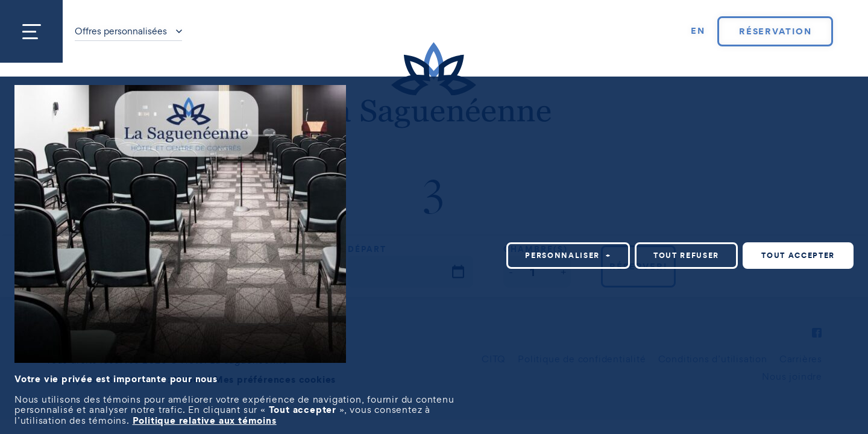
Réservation (775, 31)
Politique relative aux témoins (205, 420)
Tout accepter (798, 255)
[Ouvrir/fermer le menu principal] (31, 31)
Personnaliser (568, 255)
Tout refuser (686, 255)
